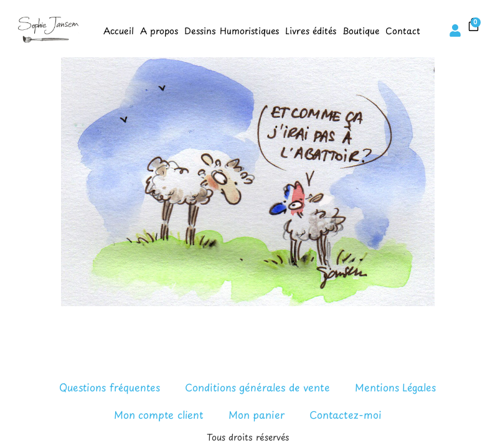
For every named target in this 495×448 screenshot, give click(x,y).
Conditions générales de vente (257, 387)
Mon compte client (159, 414)
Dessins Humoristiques (232, 31)
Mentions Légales (395, 387)
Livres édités (311, 31)
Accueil (119, 31)
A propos (159, 31)
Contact (403, 31)
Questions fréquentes (110, 387)
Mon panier (257, 414)
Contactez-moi (345, 414)
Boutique (361, 31)
